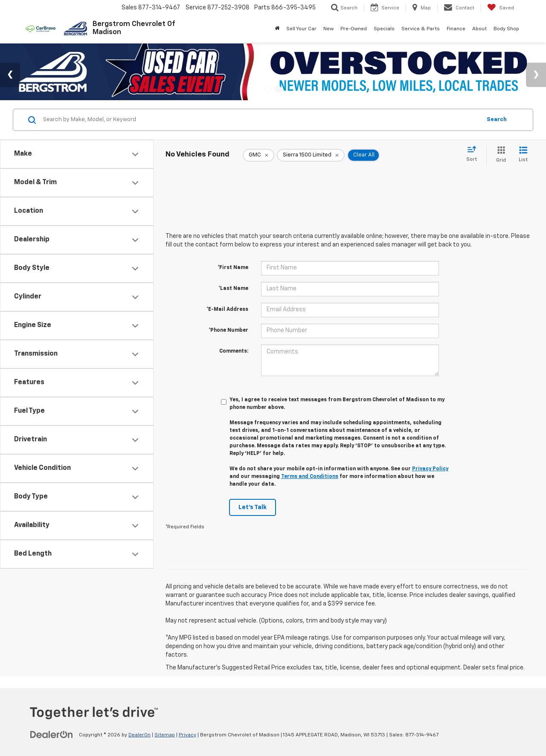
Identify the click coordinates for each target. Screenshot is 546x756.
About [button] (479, 29)
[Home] (277, 29)
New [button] (328, 29)
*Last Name (233, 289)
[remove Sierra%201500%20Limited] (311, 155)
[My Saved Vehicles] (501, 8)
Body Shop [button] (506, 29)
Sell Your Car (301, 29)
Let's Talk (253, 507)
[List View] (523, 155)
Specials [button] (384, 29)
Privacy (187, 735)
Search (497, 120)
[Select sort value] (474, 154)
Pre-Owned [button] (354, 29)
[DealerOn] (52, 735)
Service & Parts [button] (421, 29)
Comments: (234, 351)
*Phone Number (228, 330)
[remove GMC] (258, 155)
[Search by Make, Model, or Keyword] (261, 120)
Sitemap (165, 735)
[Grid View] (499, 155)
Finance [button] (456, 29)
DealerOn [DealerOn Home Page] (139, 735)
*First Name (233, 268)
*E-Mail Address (227, 310)
